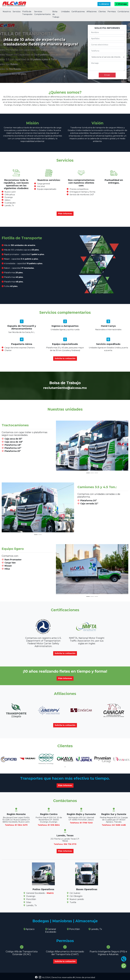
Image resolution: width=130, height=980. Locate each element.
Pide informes (65, 214)
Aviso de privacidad (85, 977)
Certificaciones (78, 12)
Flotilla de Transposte (27, 13)
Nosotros (7, 12)
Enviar (107, 75)
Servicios (17, 12)
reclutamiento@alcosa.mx (65, 388)
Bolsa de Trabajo (56, 14)
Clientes (102, 12)
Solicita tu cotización (65, 358)
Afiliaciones (92, 12)
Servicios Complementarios (42, 13)
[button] (61, 448)
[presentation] (65, 767)
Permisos (112, 12)
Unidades (65, 12)
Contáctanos (123, 12)
